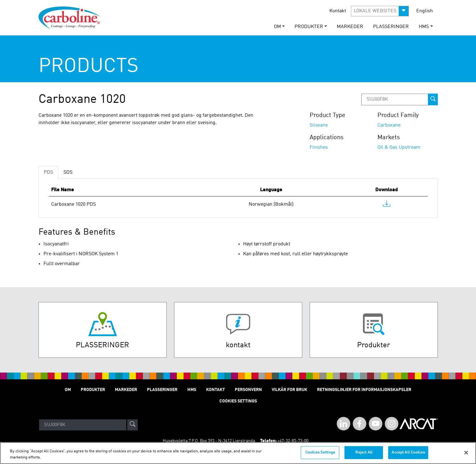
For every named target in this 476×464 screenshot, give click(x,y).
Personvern (248, 390)
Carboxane (389, 125)
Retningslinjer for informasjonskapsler (364, 390)
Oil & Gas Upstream (399, 147)
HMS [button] (424, 27)
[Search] (83, 425)
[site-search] (132, 425)
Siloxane (319, 125)
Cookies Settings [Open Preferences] (238, 401)
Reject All (364, 456)
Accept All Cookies (408, 456)
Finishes (319, 147)
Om (68, 390)
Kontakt (338, 11)
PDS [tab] (48, 172)
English (425, 11)
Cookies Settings (320, 456)
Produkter (93, 390)
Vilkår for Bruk (289, 390)
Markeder (350, 27)
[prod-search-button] (433, 99)
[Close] (466, 456)
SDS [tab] (68, 172)
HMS (192, 390)
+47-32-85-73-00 (293, 441)
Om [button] (277, 27)
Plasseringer (391, 27)
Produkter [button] (309, 27)
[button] (380, 11)
